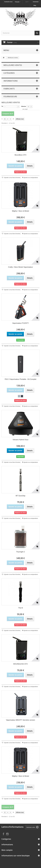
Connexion (36, 2)
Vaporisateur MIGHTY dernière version (20, 720)
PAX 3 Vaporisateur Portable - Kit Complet (21, 379)
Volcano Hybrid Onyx (20, 440)
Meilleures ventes (13, 65)
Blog (35, 5)
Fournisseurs (10, 96)
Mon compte (7, 850)
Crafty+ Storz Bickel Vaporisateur (21, 267)
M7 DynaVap (20, 496)
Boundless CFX (20, 155)
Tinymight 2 (20, 552)
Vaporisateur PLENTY (21, 323)
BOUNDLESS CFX (21, 664)
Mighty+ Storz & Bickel (20, 211)
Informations (11, 81)
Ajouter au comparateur (31, 178)
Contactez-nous (8, 2)
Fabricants (9, 89)
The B (20, 608)
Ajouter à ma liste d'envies (12, 178)
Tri (2, 106)
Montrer (24, 106)
